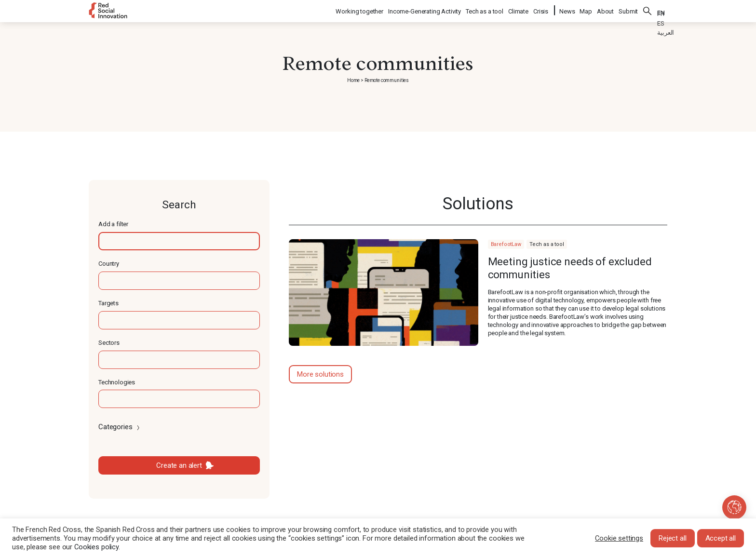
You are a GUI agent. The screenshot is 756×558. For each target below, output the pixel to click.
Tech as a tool (485, 10)
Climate (519, 10)
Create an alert (179, 465)
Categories (120, 427)
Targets (108, 303)
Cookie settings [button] (619, 538)
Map (586, 10)
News (567, 10)
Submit (628, 10)
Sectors (109, 343)
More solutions (320, 374)
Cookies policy (96, 547)
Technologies (117, 382)
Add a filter (113, 224)
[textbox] (179, 241)
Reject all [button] (673, 538)
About (605, 10)
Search (648, 10)
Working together (360, 10)
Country (109, 264)
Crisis (541, 10)
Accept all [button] (721, 538)
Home (353, 80)
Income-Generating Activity (425, 10)
